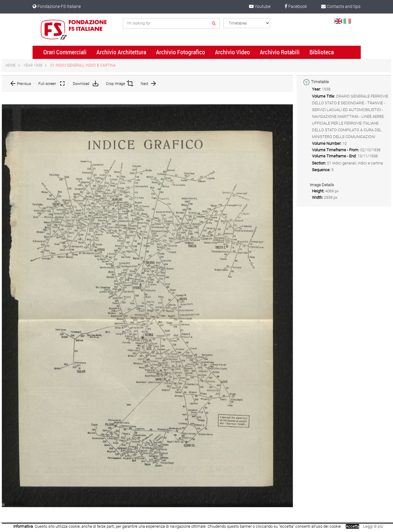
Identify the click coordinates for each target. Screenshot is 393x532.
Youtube (260, 6)
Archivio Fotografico (181, 52)
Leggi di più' (373, 526)
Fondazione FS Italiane (57, 6)
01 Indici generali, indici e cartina (83, 65)
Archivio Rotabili (280, 52)
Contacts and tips (341, 6)
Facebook (296, 6)
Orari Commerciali (65, 52)
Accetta (352, 526)
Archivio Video (232, 52)
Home (11, 65)
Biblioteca (322, 52)
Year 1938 (33, 65)
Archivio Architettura (121, 52)
